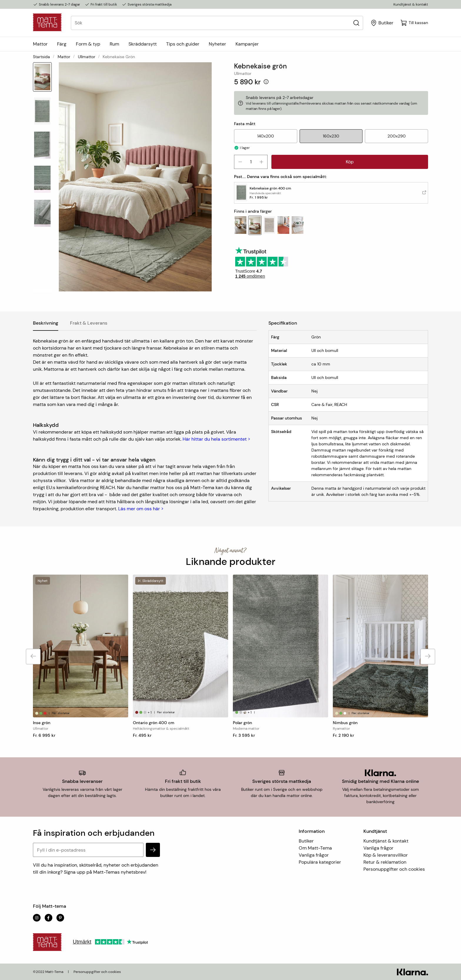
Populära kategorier (320, 862)
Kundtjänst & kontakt (411, 4)
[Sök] (356, 23)
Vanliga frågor (314, 855)
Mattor (40, 44)
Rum (114, 44)
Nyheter (217, 44)
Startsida (41, 57)
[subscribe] (153, 850)
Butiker (306, 841)
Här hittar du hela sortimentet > (216, 439)
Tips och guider (183, 44)
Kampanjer (247, 44)
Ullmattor (87, 57)
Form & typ (88, 44)
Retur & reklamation (385, 862)
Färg (62, 44)
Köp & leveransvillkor (386, 855)
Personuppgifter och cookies (394, 869)
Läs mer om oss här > (141, 509)
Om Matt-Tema (315, 848)
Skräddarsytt (143, 44)
